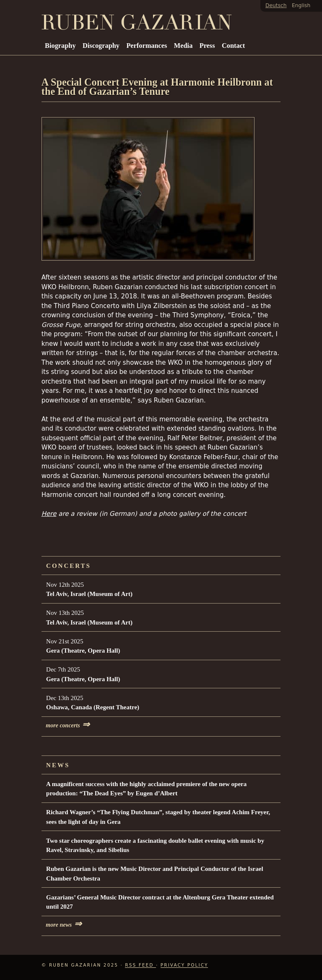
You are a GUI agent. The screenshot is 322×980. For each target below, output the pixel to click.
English (301, 5)
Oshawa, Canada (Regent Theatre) (93, 707)
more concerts (68, 725)
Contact (233, 46)
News (58, 765)
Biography (60, 46)
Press (207, 46)
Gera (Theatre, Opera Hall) (83, 651)
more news (64, 925)
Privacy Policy (184, 965)
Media (183, 46)
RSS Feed (140, 965)
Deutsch (276, 5)
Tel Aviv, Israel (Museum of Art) (89, 594)
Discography (101, 46)
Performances (147, 46)
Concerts (69, 566)
